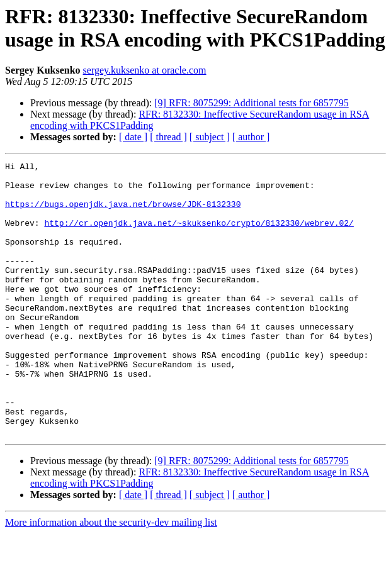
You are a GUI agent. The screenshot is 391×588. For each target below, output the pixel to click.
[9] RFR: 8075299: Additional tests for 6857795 (251, 103)
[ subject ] (210, 137)
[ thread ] (168, 137)
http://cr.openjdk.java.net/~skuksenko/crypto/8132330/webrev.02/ (199, 236)
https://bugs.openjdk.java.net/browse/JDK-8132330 (123, 213)
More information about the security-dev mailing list (111, 577)
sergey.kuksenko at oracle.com (145, 70)
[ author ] (251, 137)
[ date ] (133, 137)
